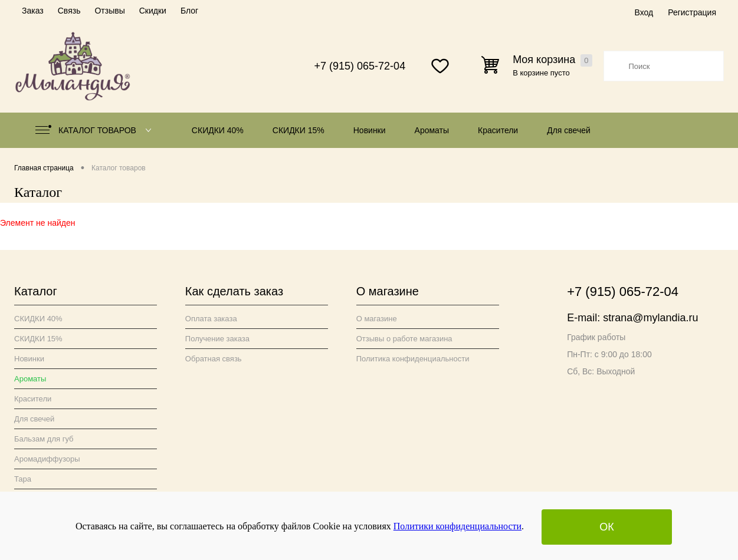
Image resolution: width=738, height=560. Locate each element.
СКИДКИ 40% (218, 130)
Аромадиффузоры (47, 459)
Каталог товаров (96, 130)
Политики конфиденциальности (457, 526)
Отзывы (109, 11)
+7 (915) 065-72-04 (360, 66)
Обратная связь (214, 359)
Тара (23, 479)
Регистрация (692, 12)
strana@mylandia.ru (650, 318)
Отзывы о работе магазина (404, 339)
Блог (189, 11)
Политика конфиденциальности (413, 359)
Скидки (153, 11)
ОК (607, 527)
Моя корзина (552, 60)
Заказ (33, 11)
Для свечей (569, 130)
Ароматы (432, 130)
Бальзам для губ (44, 439)
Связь (69, 11)
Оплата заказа (211, 319)
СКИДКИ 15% (299, 130)
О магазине (377, 319)
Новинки (370, 130)
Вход (644, 12)
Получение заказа (217, 339)
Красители (498, 130)
